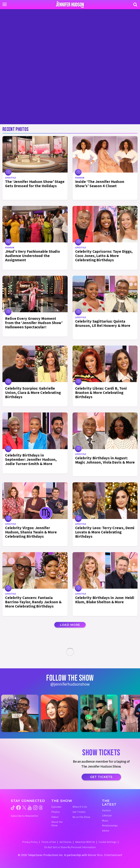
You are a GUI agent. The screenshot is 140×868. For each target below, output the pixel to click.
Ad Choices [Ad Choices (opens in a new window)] (66, 842)
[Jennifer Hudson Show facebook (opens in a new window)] (19, 808)
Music (105, 821)
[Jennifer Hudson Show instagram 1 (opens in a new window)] (21, 713)
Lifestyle (107, 816)
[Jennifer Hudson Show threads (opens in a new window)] (41, 808)
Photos (56, 812)
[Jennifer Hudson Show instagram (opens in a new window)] (35, 808)
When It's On (80, 807)
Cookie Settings (108, 842)
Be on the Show (81, 817)
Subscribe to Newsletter (25, 816)
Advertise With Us (85, 842)
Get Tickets (101, 777)
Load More (70, 625)
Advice (106, 831)
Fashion (106, 811)
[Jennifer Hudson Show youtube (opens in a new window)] (30, 808)
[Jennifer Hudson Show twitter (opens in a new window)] (24, 808)
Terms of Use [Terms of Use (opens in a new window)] (49, 842)
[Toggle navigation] (5, 4)
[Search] (135, 5)
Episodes (56, 807)
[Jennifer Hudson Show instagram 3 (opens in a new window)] (101, 713)
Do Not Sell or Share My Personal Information (70, 847)
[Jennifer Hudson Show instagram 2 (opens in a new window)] (61, 713)
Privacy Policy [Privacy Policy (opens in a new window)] (30, 842)
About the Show (57, 824)
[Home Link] (70, 4)
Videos (55, 817)
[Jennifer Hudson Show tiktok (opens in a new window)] (13, 808)
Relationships (110, 826)
